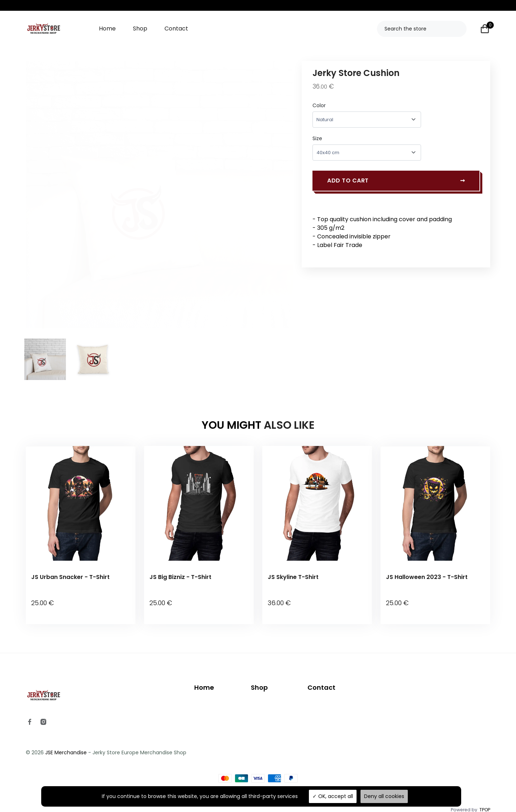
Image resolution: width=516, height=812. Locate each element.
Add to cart (396, 183)
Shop (140, 29)
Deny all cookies (384, 796)
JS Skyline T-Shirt (293, 577)
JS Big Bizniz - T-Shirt (180, 577)
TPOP (485, 800)
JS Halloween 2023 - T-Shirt (427, 577)
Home (107, 29)
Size (317, 138)
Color (319, 105)
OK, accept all (333, 796)
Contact (176, 29)
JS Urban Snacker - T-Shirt (70, 577)
